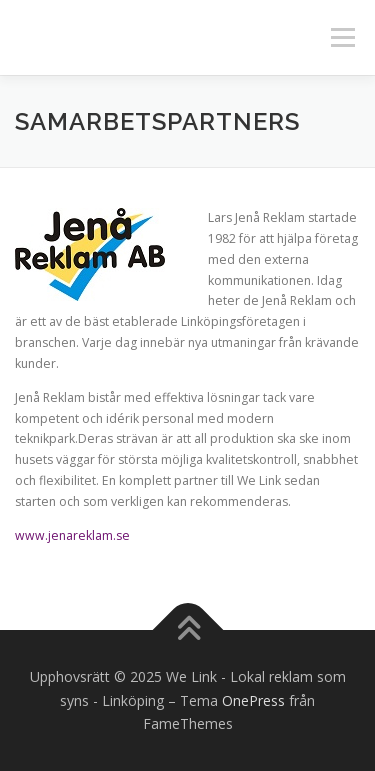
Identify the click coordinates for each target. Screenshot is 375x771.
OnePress (253, 700)
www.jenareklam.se (72, 535)
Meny (341, 37)
